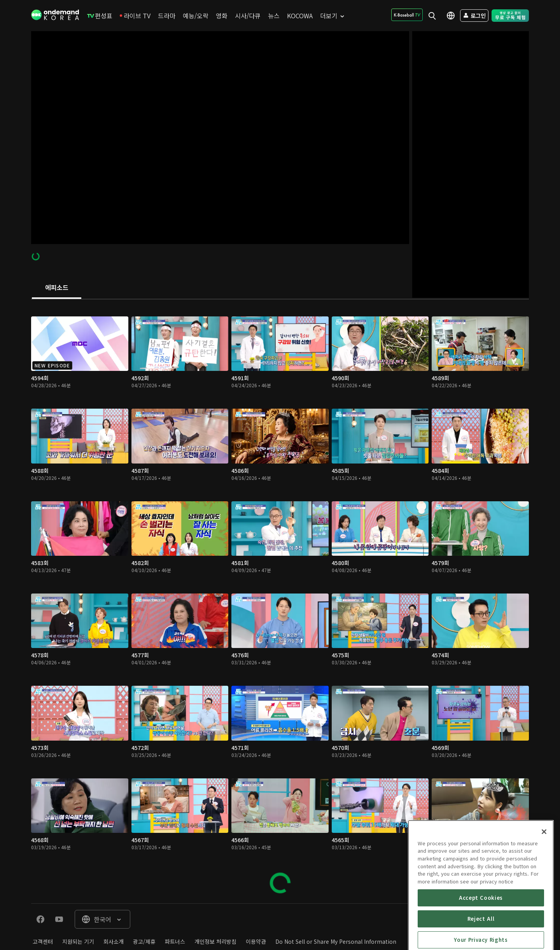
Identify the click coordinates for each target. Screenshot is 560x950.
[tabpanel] (280, 601)
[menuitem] (100, 16)
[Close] (544, 871)
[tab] (57, 288)
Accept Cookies (481, 937)
